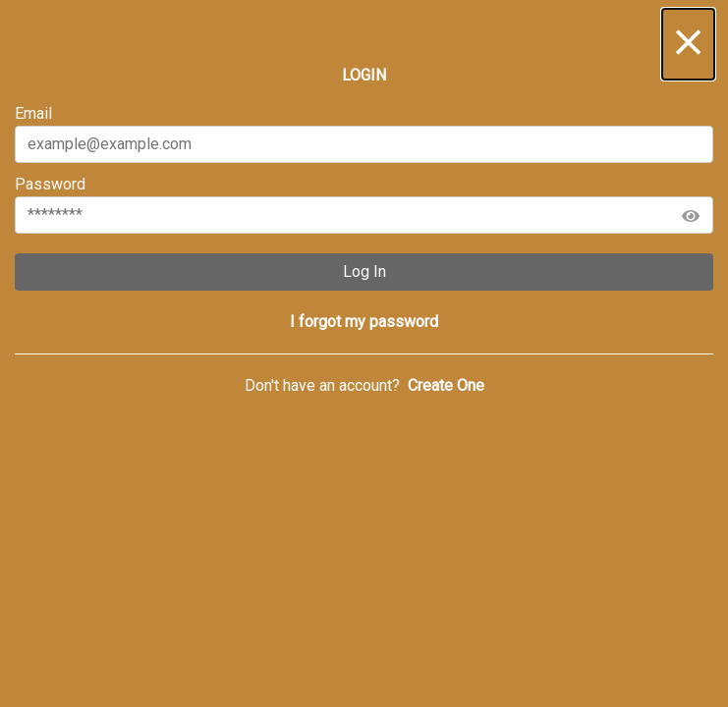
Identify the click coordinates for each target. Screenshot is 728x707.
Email (364, 134)
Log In (364, 272)
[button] (688, 44)
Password (364, 204)
